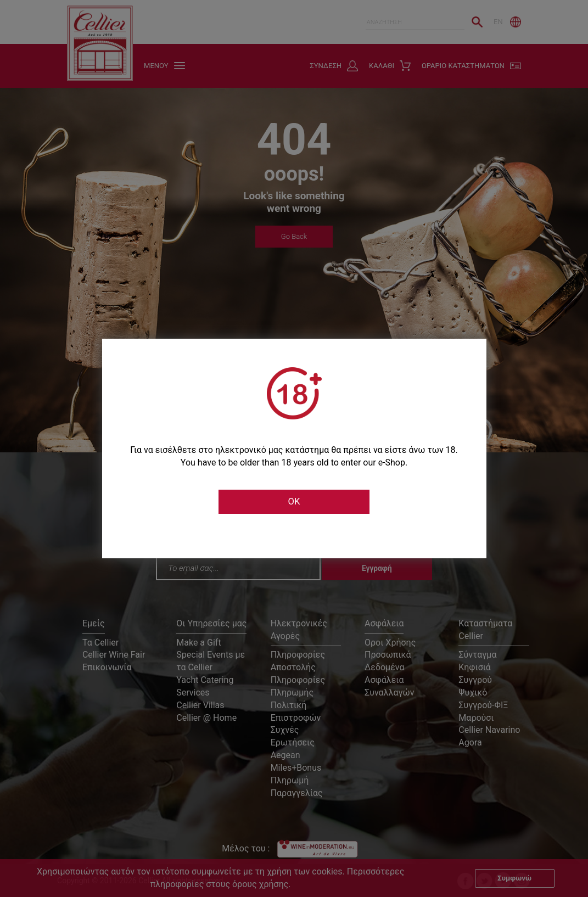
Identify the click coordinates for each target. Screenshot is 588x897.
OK (294, 502)
